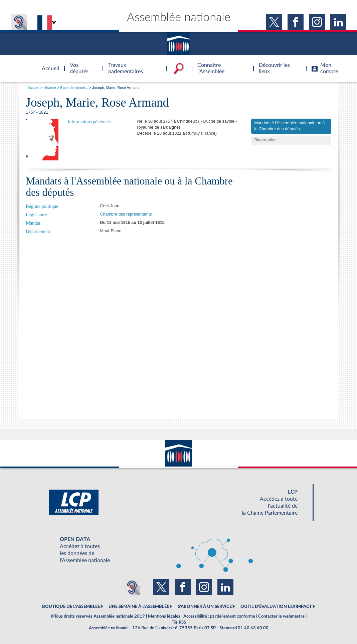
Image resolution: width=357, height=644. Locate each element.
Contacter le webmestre (281, 616)
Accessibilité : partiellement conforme (219, 616)
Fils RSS (179, 622)
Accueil (34, 88)
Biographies (265, 140)
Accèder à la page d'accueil (48, 65)
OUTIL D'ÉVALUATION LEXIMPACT (276, 607)
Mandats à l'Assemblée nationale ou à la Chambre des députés (290, 126)
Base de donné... (74, 88)
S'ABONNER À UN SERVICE (205, 607)
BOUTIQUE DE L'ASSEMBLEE (71, 607)
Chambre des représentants (126, 214)
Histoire (50, 88)
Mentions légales (164, 616)
